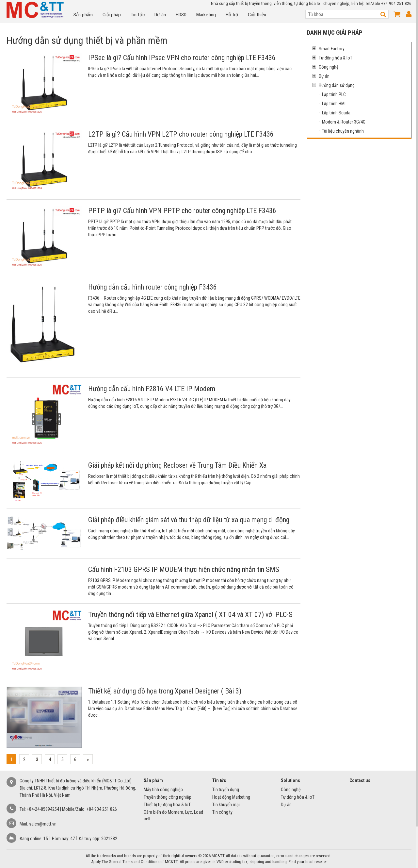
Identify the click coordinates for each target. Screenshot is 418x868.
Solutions (290, 780)
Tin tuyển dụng (226, 790)
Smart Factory (328, 49)
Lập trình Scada (336, 113)
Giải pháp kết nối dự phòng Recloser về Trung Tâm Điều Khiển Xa (177, 465)
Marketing (206, 15)
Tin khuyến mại (226, 805)
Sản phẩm (83, 15)
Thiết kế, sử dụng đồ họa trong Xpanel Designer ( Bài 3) (165, 691)
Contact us (360, 780)
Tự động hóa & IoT (332, 58)
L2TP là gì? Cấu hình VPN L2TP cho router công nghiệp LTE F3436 (181, 134)
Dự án (160, 15)
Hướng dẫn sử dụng (333, 85)
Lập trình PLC (334, 94)
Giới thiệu (257, 15)
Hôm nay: (61, 839)
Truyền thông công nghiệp (168, 797)
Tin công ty (222, 812)
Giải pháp (112, 15)
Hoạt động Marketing (231, 797)
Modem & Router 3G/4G (344, 122)
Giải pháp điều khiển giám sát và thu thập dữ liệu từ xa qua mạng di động (189, 520)
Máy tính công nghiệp (163, 790)
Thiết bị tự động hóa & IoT (167, 805)
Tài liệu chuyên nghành (343, 131)
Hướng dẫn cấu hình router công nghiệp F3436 (153, 287)
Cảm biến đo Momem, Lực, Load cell (173, 815)
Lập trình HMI (334, 104)
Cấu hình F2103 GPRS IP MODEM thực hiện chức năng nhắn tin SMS (184, 569)
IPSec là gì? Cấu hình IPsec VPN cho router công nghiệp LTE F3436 (182, 58)
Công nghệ (325, 67)
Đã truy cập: (90, 839)
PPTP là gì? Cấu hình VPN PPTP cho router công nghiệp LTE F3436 (182, 211)
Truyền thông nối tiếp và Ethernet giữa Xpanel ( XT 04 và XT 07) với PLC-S (190, 615)
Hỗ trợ (232, 15)
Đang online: (32, 839)
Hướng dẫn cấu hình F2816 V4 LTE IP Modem (152, 389)
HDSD (181, 15)
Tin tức (138, 15)
